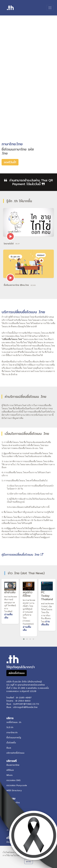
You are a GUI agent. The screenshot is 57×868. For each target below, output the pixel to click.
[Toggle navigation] (50, 8)
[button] (24, 639)
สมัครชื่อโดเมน (17, 673)
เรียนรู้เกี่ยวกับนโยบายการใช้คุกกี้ (35, 855)
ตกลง (29, 861)
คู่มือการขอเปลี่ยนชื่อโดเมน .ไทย (22, 555)
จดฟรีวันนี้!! (10, 162)
